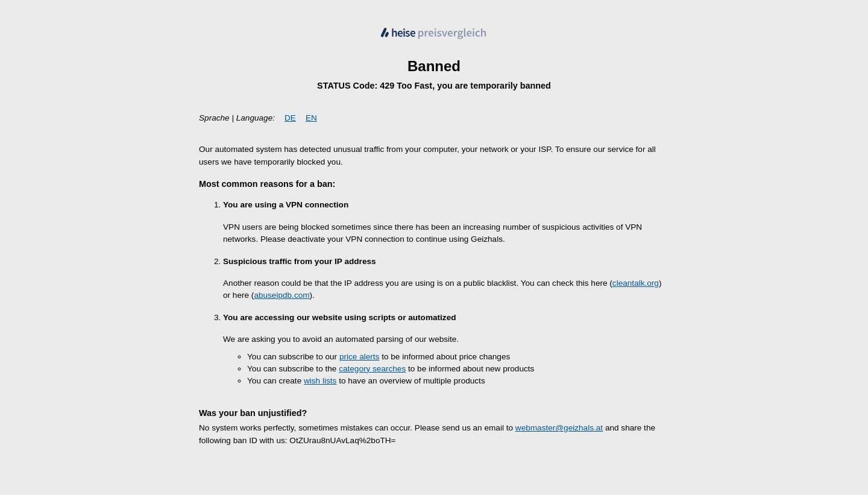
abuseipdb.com (281, 295)
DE (290, 118)
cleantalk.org (636, 283)
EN (311, 118)
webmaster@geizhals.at (559, 428)
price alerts (359, 357)
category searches (372, 369)
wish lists (320, 381)
